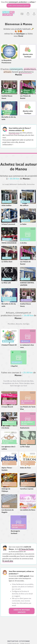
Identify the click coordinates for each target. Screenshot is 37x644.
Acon (32, 383)
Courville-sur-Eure (10, 381)
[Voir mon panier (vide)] (28, 14)
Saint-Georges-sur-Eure (18, 386)
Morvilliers (11, 324)
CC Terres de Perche (26, 549)
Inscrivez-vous (14, 133)
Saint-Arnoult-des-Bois (25, 381)
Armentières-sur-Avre (10, 383)
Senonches (31, 184)
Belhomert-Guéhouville (18, 184)
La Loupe (6, 184)
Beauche (19, 324)
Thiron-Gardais (24, 383)
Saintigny (26, 324)
